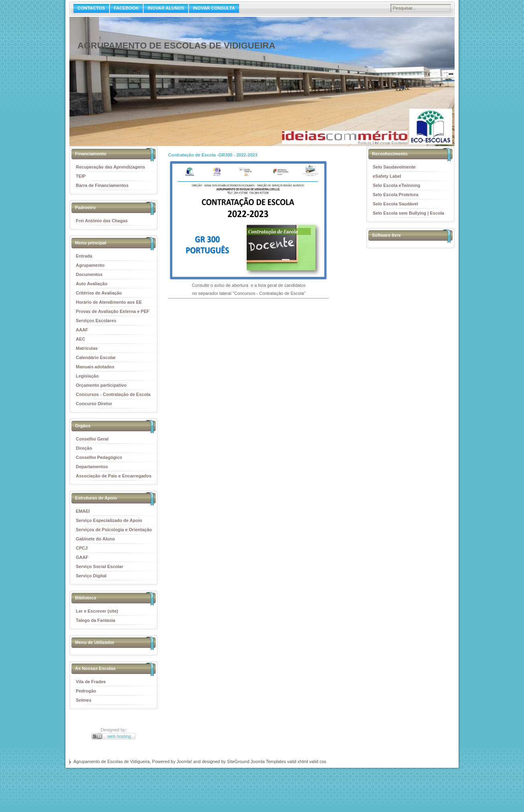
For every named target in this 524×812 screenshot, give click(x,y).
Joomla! (184, 761)
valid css (318, 761)
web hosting (119, 736)
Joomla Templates (268, 761)
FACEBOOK (126, 8)
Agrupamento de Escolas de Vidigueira (176, 46)
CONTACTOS (91, 8)
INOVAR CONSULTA (214, 8)
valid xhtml (298, 761)
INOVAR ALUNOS (166, 8)
